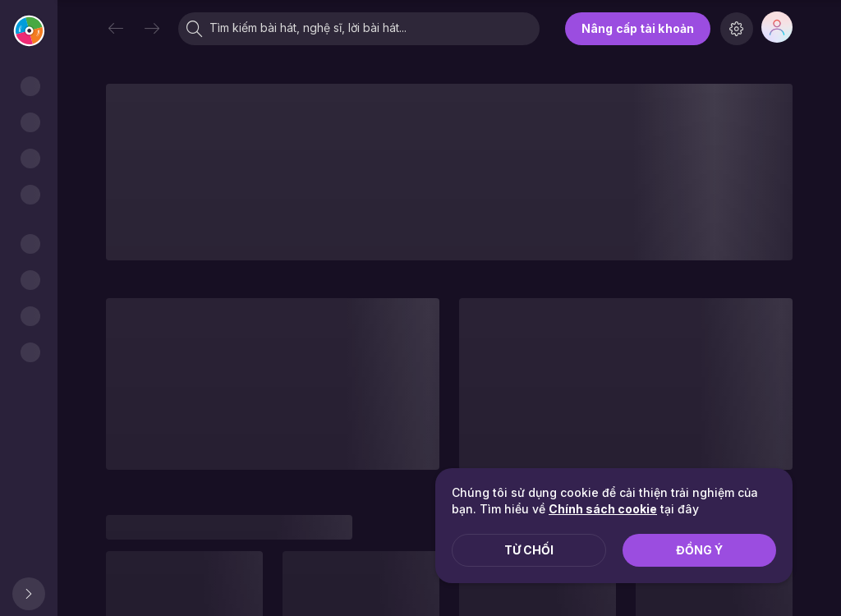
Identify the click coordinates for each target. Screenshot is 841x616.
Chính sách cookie (603, 509)
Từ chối (529, 550)
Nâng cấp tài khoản (638, 28)
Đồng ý (699, 550)
